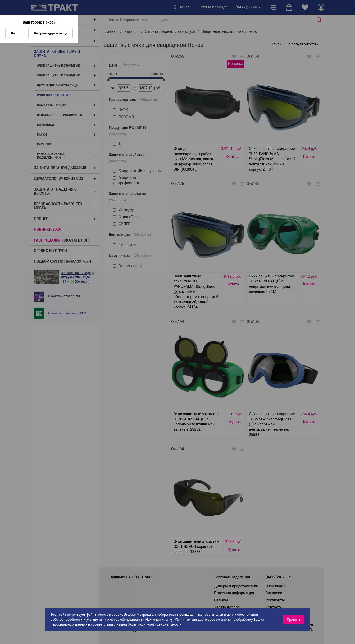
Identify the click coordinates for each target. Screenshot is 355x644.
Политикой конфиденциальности (155, 624)
